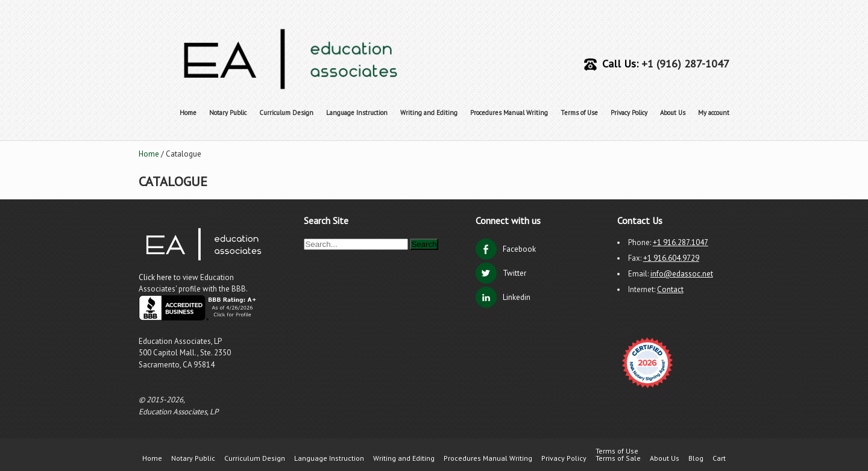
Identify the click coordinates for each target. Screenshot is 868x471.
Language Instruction (357, 113)
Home (188, 113)
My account (714, 113)
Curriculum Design (286, 113)
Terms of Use (579, 113)
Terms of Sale (618, 458)
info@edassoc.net (682, 274)
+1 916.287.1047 (681, 242)
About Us (673, 113)
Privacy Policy (629, 113)
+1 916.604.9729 (671, 258)
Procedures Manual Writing (509, 113)
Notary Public (228, 113)
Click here (156, 277)
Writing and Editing (429, 113)
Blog (696, 458)
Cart (719, 458)
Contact (670, 289)
